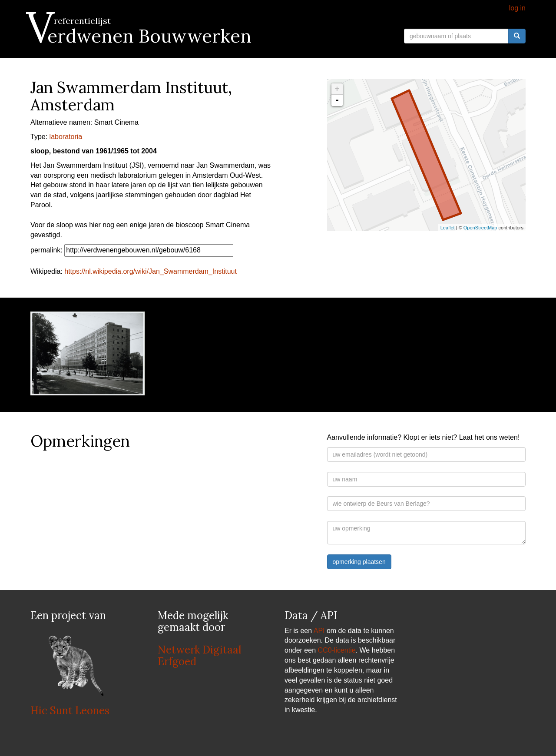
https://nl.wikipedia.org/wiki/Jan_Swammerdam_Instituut (151, 271)
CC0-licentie (337, 650)
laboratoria (66, 137)
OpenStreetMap (480, 228)
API (319, 631)
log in (517, 8)
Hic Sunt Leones (70, 711)
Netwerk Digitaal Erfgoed (199, 655)
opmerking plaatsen (359, 562)
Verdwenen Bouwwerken (141, 36)
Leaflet (448, 228)
